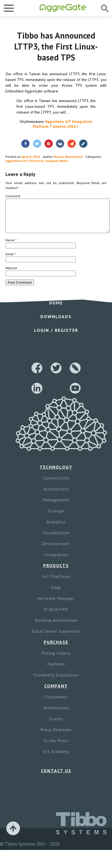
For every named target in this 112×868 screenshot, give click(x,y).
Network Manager (56, 605)
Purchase (56, 649)
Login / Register (56, 337)
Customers (56, 703)
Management (56, 506)
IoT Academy (56, 758)
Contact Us (56, 777)
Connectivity (56, 484)
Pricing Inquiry (56, 660)
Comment (13, 196)
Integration (56, 561)
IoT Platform (56, 583)
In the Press (56, 747)
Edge (56, 594)
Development (56, 550)
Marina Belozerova (68, 157)
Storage (56, 517)
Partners (56, 670)
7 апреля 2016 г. (64, 126)
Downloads (56, 323)
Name (11, 247)
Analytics (56, 528)
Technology (56, 474)
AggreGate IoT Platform (24, 161)
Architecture (56, 495)
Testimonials (56, 714)
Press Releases (56, 736)
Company (56, 692)
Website (11, 275)
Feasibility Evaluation (56, 681)
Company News (56, 161)
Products (56, 572)
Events (56, 725)
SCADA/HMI (56, 616)
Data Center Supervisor (56, 638)
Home (56, 309)
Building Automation (56, 627)
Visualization (56, 539)
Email (11, 261)
